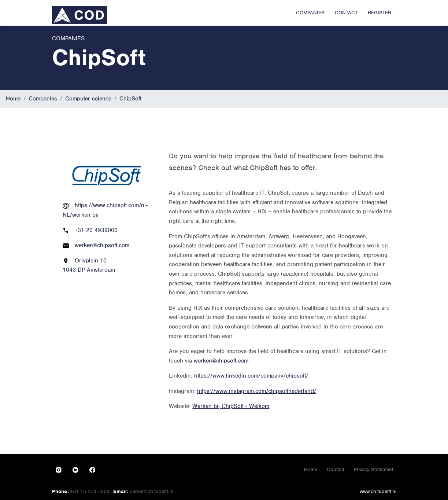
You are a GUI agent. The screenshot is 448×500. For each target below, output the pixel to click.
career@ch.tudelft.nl (152, 491)
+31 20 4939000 (96, 230)
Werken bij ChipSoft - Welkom (231, 406)
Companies (43, 99)
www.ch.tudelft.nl (378, 491)
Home (13, 99)
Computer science (88, 99)
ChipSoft (130, 99)
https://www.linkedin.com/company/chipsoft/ (251, 376)
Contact (336, 469)
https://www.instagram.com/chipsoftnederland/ (257, 391)
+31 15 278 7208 (90, 491)
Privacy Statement (374, 469)
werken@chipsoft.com (102, 245)
